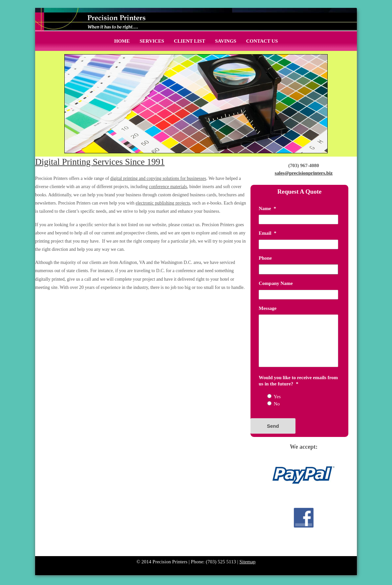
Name (267, 208)
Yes (277, 397)
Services (152, 41)
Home (122, 41)
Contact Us (262, 41)
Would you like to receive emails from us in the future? (298, 381)
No (277, 404)
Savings (226, 41)
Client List (190, 41)
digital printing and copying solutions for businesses (158, 178)
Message (268, 308)
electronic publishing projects (163, 203)
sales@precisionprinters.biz (304, 173)
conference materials (168, 187)
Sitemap (247, 562)
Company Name (276, 283)
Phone (265, 258)
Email (268, 233)
